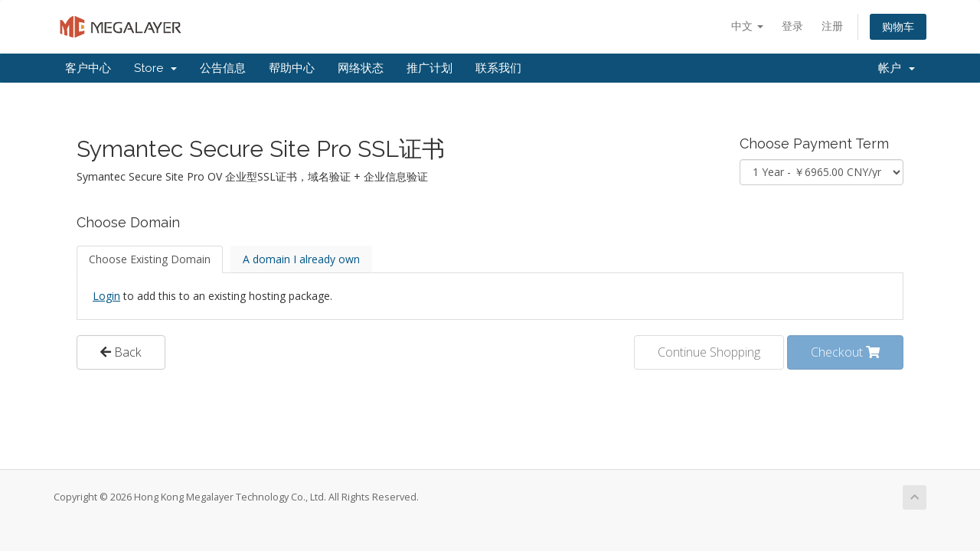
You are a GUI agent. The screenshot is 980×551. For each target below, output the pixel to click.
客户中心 (88, 68)
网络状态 (361, 68)
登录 (792, 26)
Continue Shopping (709, 352)
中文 (747, 26)
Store (155, 68)
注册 (832, 26)
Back (121, 352)
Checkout (845, 352)
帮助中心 (292, 68)
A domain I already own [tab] (301, 259)
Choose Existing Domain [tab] (150, 259)
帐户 (897, 68)
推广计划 (430, 68)
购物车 (898, 26)
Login (106, 296)
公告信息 (223, 68)
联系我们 (498, 68)
